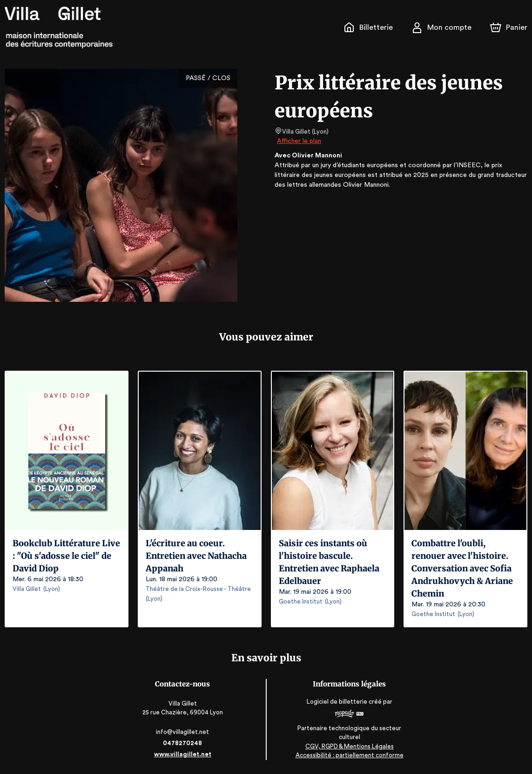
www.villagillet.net (183, 754)
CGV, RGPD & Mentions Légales (349, 746)
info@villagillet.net (183, 732)
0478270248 (183, 743)
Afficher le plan (298, 141)
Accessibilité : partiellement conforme (349, 755)
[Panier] (509, 27)
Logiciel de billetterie (337, 702)
